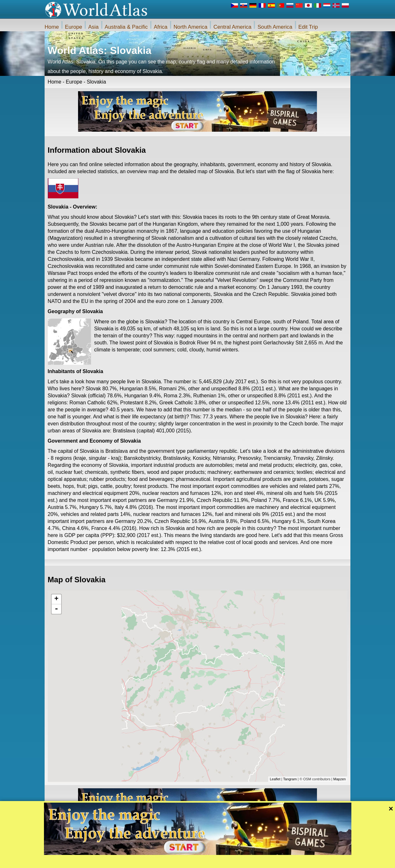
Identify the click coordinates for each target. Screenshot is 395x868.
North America (190, 27)
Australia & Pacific (126, 27)
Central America (232, 27)
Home (52, 27)
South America (275, 27)
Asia (93, 27)
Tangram (290, 779)
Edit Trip (308, 27)
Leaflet (275, 779)
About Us (166, 861)
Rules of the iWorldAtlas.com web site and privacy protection (229, 861)
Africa (161, 27)
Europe (74, 27)
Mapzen (339, 779)
